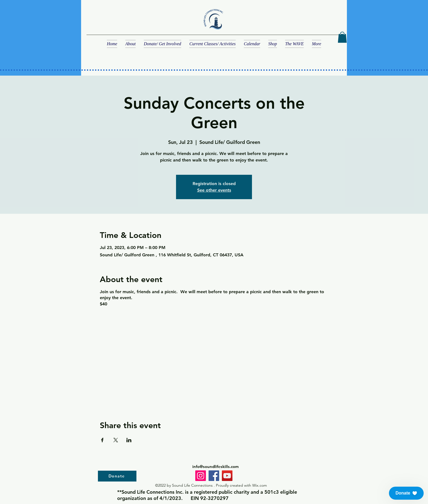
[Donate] (117, 476)
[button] (342, 37)
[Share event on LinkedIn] (129, 440)
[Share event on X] (116, 440)
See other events (214, 190)
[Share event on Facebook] (102, 440)
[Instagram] (201, 476)
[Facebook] (214, 476)
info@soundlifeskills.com (215, 466)
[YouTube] (227, 476)
